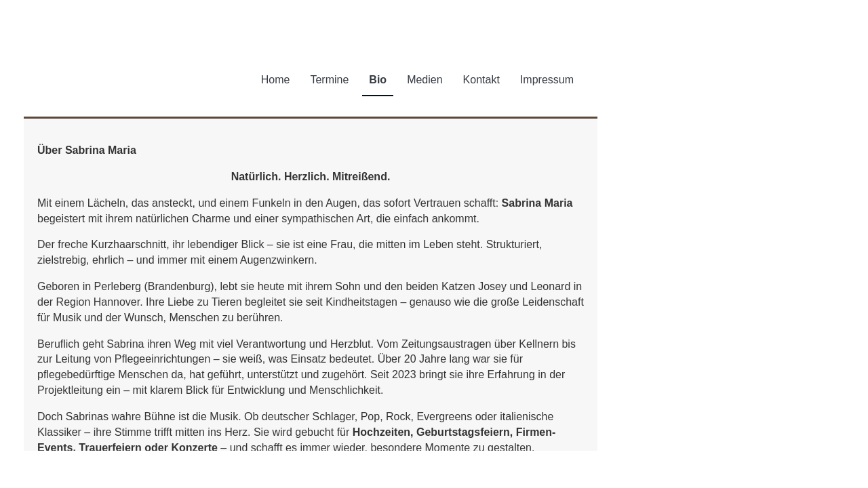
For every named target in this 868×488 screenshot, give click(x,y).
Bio (378, 80)
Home (276, 80)
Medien (425, 80)
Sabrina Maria (134, 79)
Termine (329, 80)
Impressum (547, 80)
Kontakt (481, 80)
